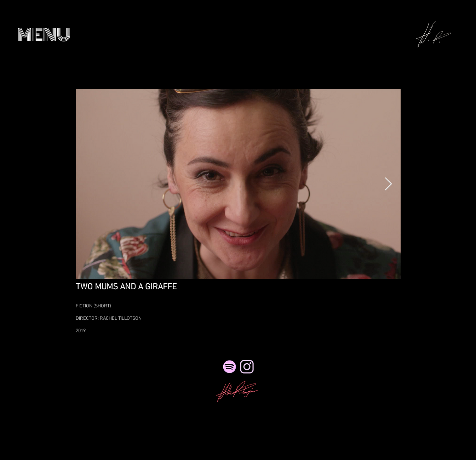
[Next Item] (388, 184)
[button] (44, 35)
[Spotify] (230, 367)
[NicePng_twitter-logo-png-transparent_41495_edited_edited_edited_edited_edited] (247, 367)
